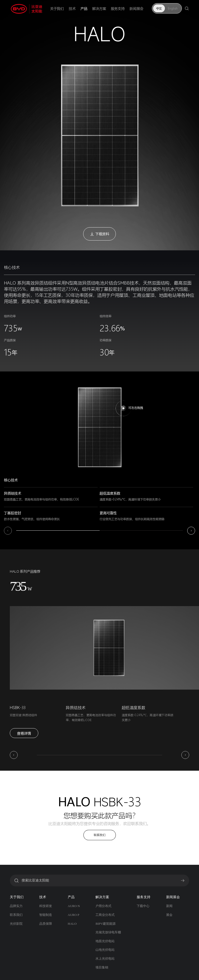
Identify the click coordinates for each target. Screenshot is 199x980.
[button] (8, 531)
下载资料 (99, 234)
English (173, 8)
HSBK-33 (18, 708)
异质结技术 (76, 708)
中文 (159, 8)
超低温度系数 (133, 708)
